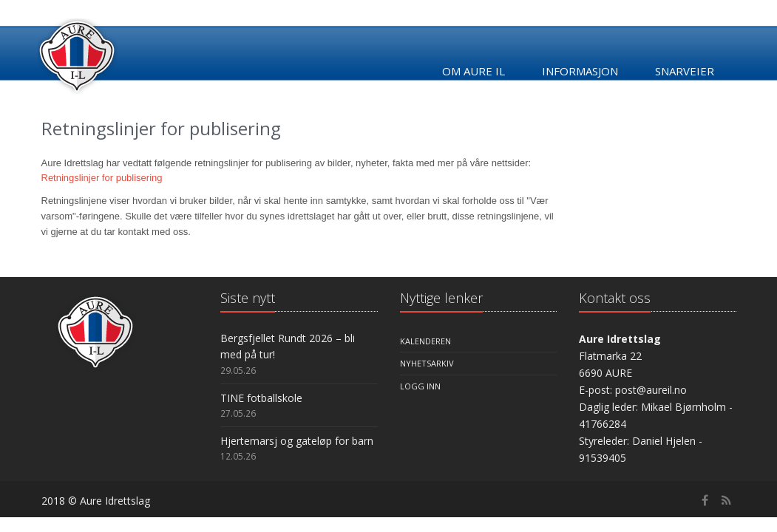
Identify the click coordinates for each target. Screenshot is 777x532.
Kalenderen (425, 341)
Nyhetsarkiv (427, 363)
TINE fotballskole (261, 398)
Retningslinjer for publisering (102, 178)
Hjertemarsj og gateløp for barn (297, 441)
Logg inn (420, 386)
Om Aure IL (474, 71)
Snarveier (685, 71)
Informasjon (580, 71)
